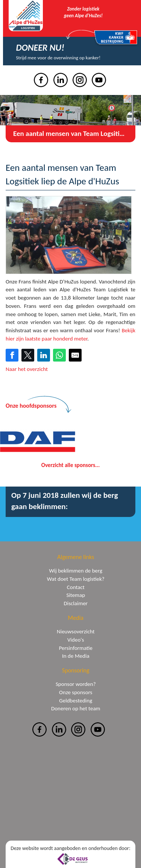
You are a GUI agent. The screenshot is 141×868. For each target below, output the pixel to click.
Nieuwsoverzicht (76, 631)
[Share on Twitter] (28, 355)
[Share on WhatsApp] (59, 355)
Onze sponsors (76, 692)
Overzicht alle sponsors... (70, 465)
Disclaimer (76, 603)
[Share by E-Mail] (75, 355)
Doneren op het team (76, 708)
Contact (76, 587)
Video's (76, 640)
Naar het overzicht (27, 369)
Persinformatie (76, 648)
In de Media (76, 656)
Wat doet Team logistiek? (76, 579)
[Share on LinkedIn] (44, 355)
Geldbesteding (76, 701)
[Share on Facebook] (12, 355)
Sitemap (76, 595)
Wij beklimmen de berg (76, 571)
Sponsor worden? (76, 684)
